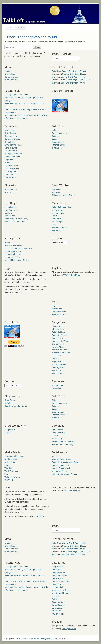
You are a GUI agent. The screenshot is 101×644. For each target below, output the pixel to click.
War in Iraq (9, 174)
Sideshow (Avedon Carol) (63, 195)
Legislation (9, 160)
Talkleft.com (40, 516)
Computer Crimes (12, 139)
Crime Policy (10, 142)
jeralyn (55, 77)
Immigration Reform (13, 154)
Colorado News (11, 136)
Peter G (55, 71)
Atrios (54, 130)
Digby (54, 139)
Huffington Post (59, 145)
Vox (53, 225)
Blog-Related (10, 130)
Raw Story (9, 192)
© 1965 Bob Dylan (72, 275)
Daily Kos (56, 136)
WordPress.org (11, 80)
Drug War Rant (11, 430)
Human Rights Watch (14, 254)
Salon (54, 216)
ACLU (7, 242)
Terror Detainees (12, 168)
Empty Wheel (58, 142)
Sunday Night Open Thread (74, 71)
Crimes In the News (13, 145)
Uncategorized (11, 171)
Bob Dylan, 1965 (69, 629)
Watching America (60, 228)
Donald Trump (11, 148)
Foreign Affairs (11, 151)
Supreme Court (11, 166)
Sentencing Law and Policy (16, 219)
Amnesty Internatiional (14, 245)
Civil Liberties (10, 133)
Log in (7, 71)
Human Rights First (13, 251)
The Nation (57, 219)
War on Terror (10, 177)
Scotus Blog (10, 216)
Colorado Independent (62, 207)
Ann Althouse (10, 207)
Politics (8, 163)
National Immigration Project (17, 260)
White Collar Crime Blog (15, 222)
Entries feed (10, 74)
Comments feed (11, 77)
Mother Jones (58, 213)
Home (10, 28)
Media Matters (58, 210)
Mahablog (56, 192)
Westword (56, 231)
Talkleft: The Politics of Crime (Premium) (38, 639)
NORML (8, 433)
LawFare (8, 213)
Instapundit (57, 148)
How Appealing (11, 210)
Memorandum (11, 189)
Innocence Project (12, 257)
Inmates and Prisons (13, 157)
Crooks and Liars (59, 133)
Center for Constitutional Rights (18, 248)
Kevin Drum (57, 189)
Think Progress (58, 222)
